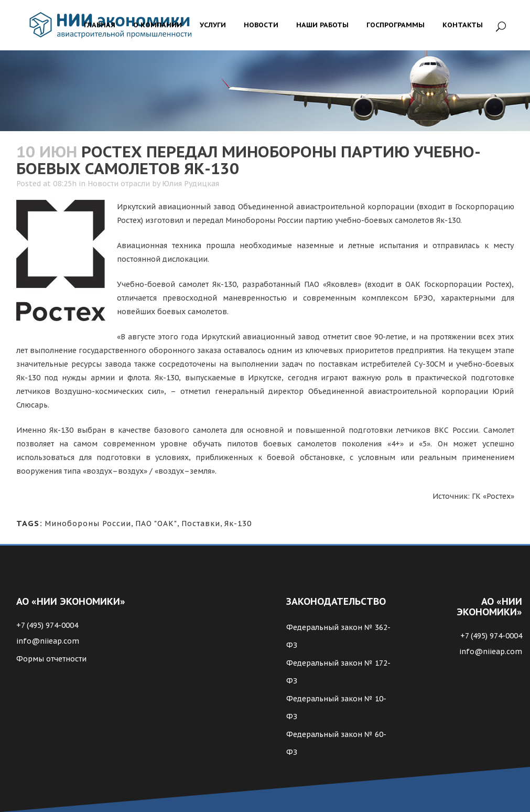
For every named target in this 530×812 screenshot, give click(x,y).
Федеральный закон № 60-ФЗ (336, 743)
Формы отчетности (51, 659)
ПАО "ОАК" (156, 523)
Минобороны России (88, 523)
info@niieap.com (48, 641)
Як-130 (238, 523)
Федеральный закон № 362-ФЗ (338, 636)
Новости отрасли (119, 184)
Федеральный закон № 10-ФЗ (336, 708)
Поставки (201, 523)
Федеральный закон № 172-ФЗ (338, 672)
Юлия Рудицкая (191, 184)
